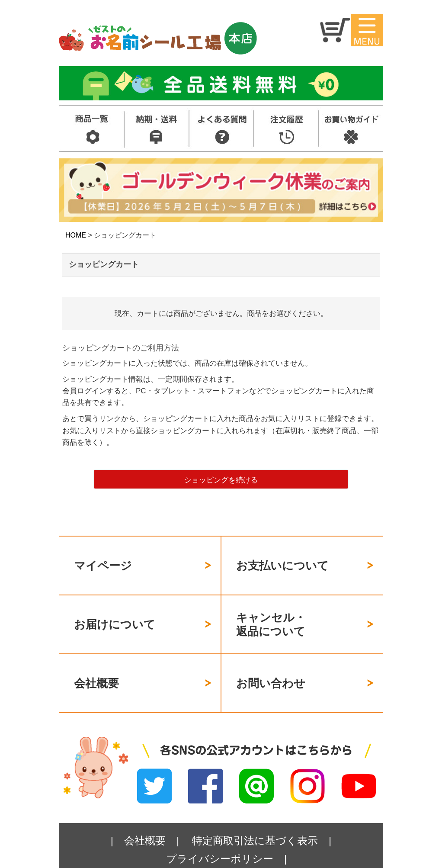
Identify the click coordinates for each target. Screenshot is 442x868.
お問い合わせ (271, 658)
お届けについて (115, 609)
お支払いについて (282, 560)
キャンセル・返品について (271, 609)
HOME (76, 235)
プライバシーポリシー (220, 828)
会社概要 (96, 658)
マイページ (103, 560)
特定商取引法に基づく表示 (255, 810)
